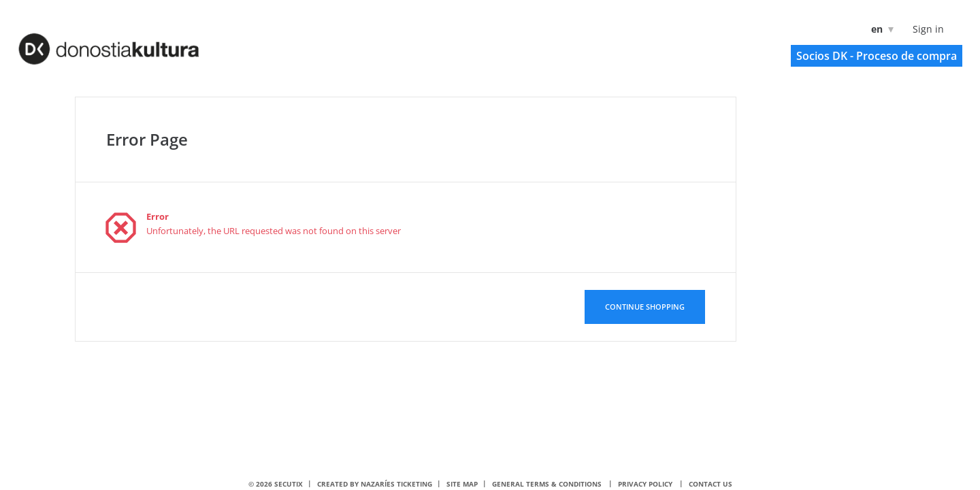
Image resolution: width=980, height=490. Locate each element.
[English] (880, 29)
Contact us (710, 484)
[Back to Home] (127, 42)
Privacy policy (645, 484)
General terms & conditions (547, 484)
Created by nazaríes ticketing (375, 484)
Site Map (462, 484)
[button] (877, 56)
